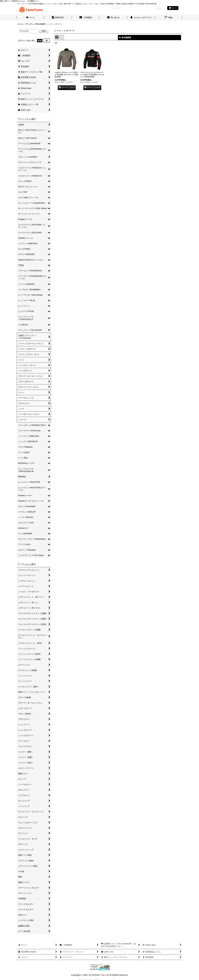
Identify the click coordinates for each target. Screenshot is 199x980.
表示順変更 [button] (125, 38)
